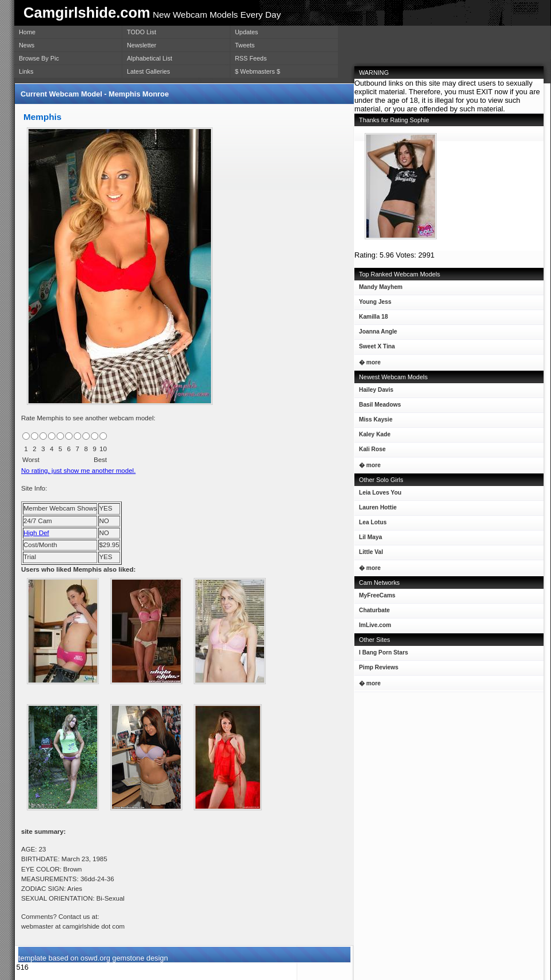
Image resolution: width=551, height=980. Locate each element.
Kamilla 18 (371, 319)
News (27, 45)
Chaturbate (374, 610)
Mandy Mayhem (378, 289)
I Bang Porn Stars (384, 652)
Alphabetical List (149, 58)
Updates (247, 32)
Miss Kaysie (374, 422)
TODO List (141, 32)
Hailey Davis (374, 392)
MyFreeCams (377, 595)
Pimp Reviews (379, 667)
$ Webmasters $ (257, 71)
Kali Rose (370, 451)
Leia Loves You (378, 495)
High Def (36, 533)
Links (26, 71)
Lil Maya (368, 539)
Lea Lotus (370, 525)
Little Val (369, 554)
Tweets (245, 45)
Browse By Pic (39, 58)
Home (27, 32)
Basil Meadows (378, 407)
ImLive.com (375, 625)
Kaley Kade (372, 437)
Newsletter (141, 45)
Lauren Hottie (376, 510)
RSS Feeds (251, 58)
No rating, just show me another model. (78, 471)
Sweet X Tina (375, 349)
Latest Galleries (149, 71)
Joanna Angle (376, 334)
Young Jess (373, 304)
